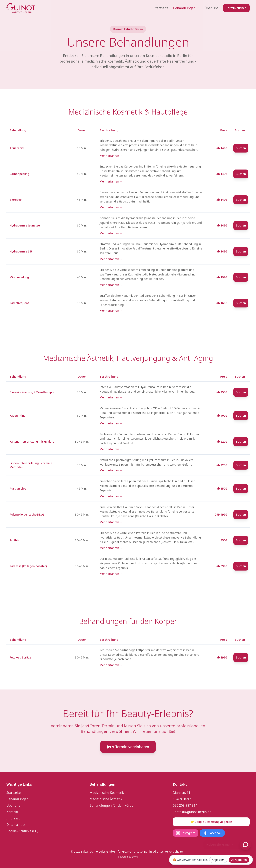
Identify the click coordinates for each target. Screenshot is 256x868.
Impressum (15, 818)
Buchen (241, 148)
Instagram (186, 833)
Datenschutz (16, 825)
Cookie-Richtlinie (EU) (22, 831)
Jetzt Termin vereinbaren (128, 747)
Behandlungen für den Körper (112, 805)
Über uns (211, 8)
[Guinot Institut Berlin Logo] (21, 8)
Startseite (161, 8)
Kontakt (12, 812)
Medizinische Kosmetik (107, 793)
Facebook (212, 833)
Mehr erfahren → (111, 156)
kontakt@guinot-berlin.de (192, 812)
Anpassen (218, 860)
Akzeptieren (239, 860)
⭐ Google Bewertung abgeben (211, 822)
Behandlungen (186, 8)
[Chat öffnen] (246, 844)
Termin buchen (236, 8)
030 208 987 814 (185, 805)
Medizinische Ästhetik (106, 799)
